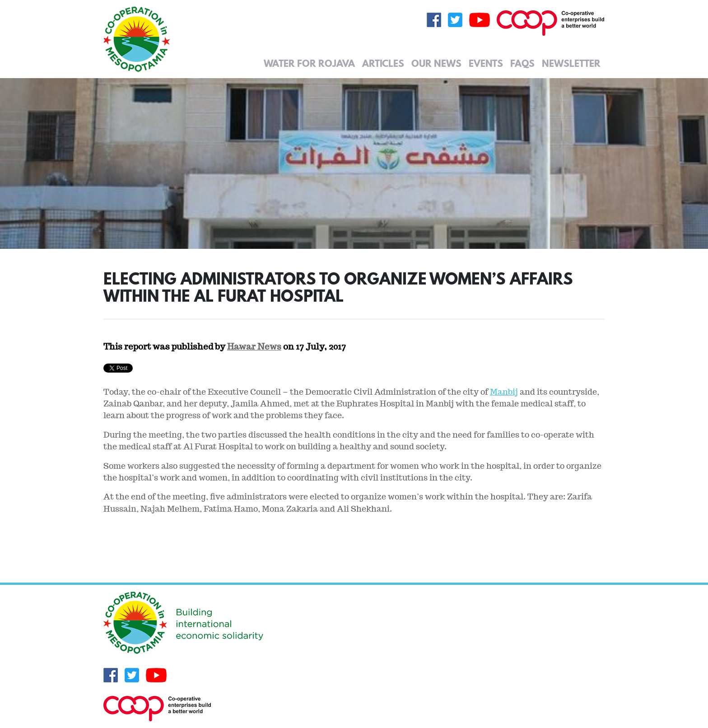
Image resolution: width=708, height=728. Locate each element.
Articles (383, 63)
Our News (436, 63)
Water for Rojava (309, 63)
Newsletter (571, 63)
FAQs (522, 63)
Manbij (504, 392)
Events (486, 63)
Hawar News (254, 346)
